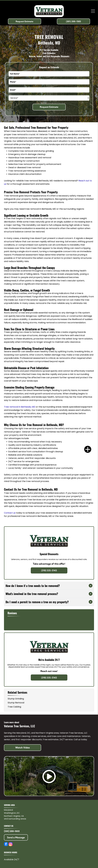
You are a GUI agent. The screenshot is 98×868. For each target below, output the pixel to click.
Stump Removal (16, 703)
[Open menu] (93, 11)
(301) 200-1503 (12, 831)
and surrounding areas (15, 819)
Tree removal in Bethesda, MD (20, 407)
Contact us (10, 513)
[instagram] (11, 844)
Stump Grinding (16, 699)
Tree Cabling (14, 707)
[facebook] (6, 844)
